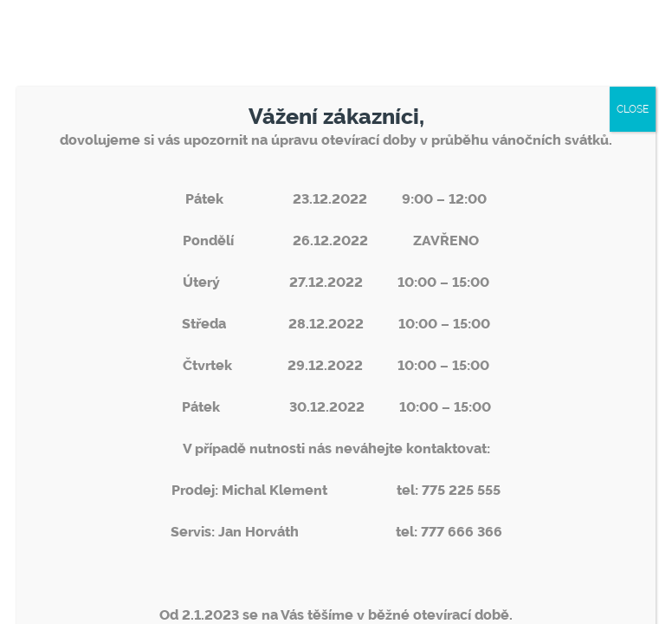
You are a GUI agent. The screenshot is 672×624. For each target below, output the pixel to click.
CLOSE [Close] (633, 109)
